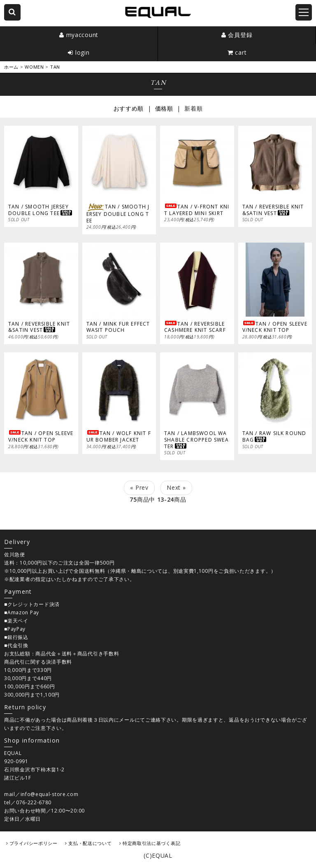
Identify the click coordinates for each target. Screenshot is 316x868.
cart (241, 52)
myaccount (82, 35)
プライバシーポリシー (34, 843)
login (82, 52)
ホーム (11, 67)
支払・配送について (90, 843)
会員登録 (240, 35)
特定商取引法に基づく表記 (151, 843)
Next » (176, 487)
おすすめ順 (129, 108)
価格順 (164, 108)
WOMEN (34, 67)
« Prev (139, 487)
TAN (55, 67)
